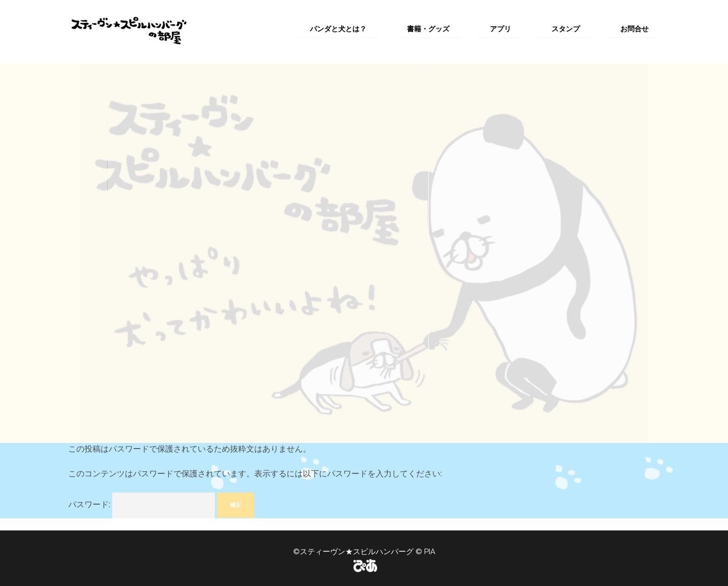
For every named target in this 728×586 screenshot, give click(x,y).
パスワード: (142, 505)
